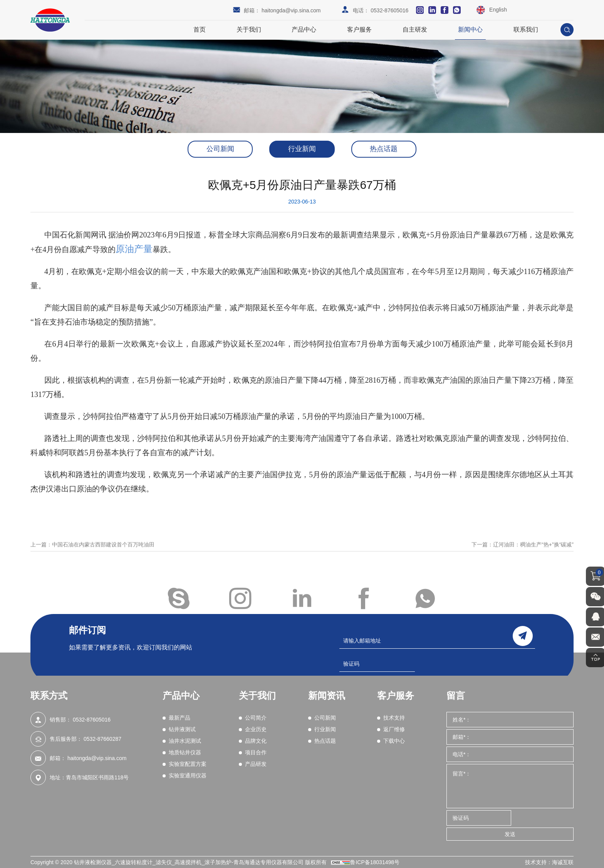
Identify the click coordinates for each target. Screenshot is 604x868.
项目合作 (256, 752)
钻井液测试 (182, 729)
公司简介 (256, 718)
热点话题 (384, 149)
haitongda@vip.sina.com (291, 10)
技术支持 (394, 718)
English (498, 10)
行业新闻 (302, 149)
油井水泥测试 (185, 741)
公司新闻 (220, 149)
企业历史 (256, 729)
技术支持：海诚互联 (549, 862)
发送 (510, 834)
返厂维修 (394, 729)
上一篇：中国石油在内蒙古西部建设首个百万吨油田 (92, 553)
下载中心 (394, 741)
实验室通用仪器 (188, 775)
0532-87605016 (389, 10)
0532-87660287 (102, 739)
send (523, 636)
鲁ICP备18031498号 (375, 862)
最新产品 (180, 718)
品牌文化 (256, 741)
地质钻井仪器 (185, 752)
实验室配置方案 (188, 764)
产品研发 (256, 764)
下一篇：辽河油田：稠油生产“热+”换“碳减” (523, 553)
